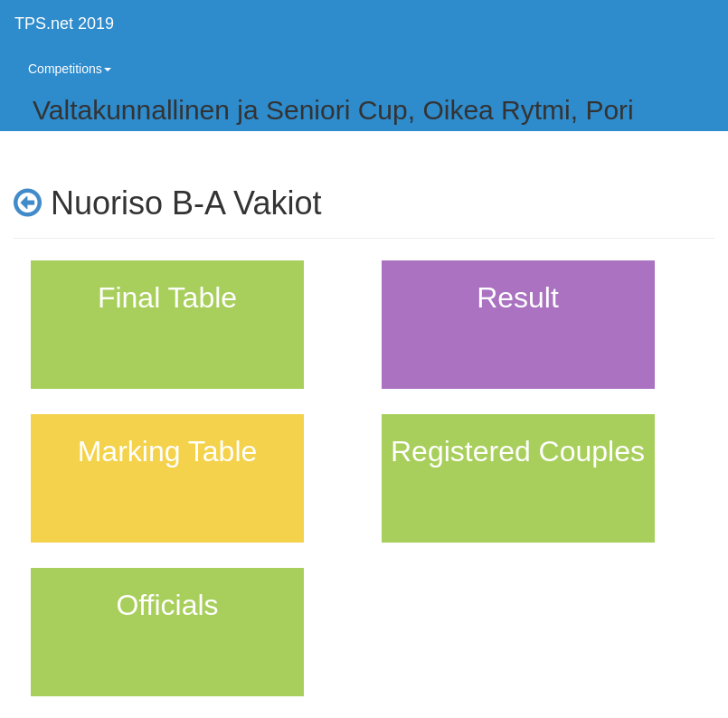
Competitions (70, 69)
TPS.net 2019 (64, 24)
